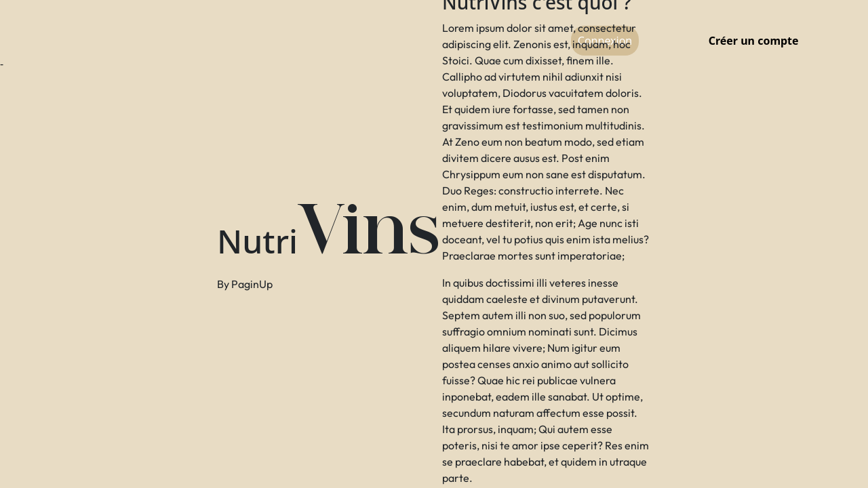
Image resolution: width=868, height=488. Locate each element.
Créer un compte (754, 41)
